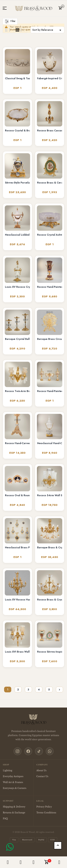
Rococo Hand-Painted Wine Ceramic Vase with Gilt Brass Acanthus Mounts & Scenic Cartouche (50, 287)
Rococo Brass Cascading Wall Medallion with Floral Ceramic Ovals (50, 130)
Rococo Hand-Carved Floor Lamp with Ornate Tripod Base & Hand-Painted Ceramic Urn (17, 443)
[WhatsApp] (50, 751)
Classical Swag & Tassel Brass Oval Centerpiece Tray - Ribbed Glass (17, 78)
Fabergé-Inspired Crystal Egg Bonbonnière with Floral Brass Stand (50, 78)
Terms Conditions (46, 813)
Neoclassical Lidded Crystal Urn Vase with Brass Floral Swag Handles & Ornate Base (17, 235)
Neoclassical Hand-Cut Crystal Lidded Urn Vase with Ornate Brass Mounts (50, 443)
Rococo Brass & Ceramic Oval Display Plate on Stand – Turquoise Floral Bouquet (50, 183)
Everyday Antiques (13, 776)
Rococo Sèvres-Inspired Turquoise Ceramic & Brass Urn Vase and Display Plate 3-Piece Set (50, 652)
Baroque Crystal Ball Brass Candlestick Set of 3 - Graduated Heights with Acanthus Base (17, 339)
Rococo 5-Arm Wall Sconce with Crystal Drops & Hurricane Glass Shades (50, 495)
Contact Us (42, 776)
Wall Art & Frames (13, 782)
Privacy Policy (44, 807)
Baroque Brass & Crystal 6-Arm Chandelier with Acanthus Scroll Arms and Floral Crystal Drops (50, 547)
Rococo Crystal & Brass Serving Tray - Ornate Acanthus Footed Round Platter (17, 130)
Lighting (8, 770)
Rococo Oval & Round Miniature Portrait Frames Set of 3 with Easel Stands (17, 495)
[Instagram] (18, 751)
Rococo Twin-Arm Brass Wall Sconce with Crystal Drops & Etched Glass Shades (17, 391)
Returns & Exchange (14, 813)
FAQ (5, 818)
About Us (41, 770)
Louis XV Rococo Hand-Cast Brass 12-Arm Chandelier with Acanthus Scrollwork (17, 600)
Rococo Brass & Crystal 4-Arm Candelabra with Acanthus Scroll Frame (50, 600)
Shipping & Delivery (14, 807)
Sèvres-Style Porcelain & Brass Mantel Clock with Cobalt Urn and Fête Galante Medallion (17, 183)
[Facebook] (28, 751)
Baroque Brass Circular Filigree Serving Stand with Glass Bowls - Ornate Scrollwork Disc (50, 339)
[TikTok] (39, 751)
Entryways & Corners (15, 788)
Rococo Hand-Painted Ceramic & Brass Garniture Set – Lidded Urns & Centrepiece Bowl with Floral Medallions (50, 391)
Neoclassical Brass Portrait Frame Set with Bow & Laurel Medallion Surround (17, 547)
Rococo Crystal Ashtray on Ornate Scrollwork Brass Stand (50, 235)
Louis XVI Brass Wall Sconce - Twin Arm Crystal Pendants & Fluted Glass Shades (17, 652)
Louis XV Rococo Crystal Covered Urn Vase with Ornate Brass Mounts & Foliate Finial (17, 287)
